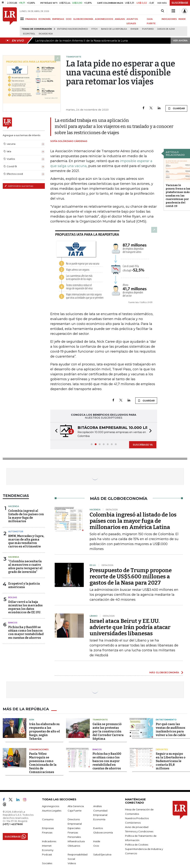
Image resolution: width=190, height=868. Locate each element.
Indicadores (49, 841)
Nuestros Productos (137, 818)
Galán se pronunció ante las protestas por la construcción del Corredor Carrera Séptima (108, 731)
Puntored (148, 29)
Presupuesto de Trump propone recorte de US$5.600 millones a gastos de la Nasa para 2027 (131, 577)
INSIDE (182, 19)
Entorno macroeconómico (73, 29)
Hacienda (14, 506)
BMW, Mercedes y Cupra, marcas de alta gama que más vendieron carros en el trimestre (26, 541)
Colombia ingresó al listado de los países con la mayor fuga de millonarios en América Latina (133, 521)
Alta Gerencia (76, 806)
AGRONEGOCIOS (104, 19)
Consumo (48, 819)
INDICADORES (169, 19)
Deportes (162, 749)
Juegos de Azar (166, 29)
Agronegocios (51, 806)
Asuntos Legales (52, 811)
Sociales (47, 863)
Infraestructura (76, 841)
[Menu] (23, 19)
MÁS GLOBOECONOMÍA (164, 672)
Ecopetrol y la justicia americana (24, 585)
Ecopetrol (29, 34)
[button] (55, 431)
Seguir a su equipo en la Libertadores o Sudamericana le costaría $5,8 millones (171, 761)
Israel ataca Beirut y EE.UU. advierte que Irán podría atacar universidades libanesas (130, 627)
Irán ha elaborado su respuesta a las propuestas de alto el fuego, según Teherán (45, 731)
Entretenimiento (166, 720)
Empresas (48, 828)
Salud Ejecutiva (102, 854)
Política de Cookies (137, 845)
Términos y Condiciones (139, 831)
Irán (32, 720)
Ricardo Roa (46, 34)
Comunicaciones (39, 749)
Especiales (74, 828)
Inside (97, 841)
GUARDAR (176, 108)
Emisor (134, 29)
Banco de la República (114, 29)
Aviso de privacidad (137, 827)
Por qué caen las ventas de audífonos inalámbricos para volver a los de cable (171, 730)
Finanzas (47, 833)
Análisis (97, 806)
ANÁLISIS (120, 19)
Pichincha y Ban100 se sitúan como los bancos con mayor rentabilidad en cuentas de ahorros (26, 632)
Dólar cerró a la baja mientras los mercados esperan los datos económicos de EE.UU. (25, 607)
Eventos (98, 828)
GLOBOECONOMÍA (83, 19)
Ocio (96, 846)
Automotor (16, 532)
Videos (72, 863)
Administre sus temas (19, 186)
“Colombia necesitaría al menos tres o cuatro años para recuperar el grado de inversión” (25, 567)
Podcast (47, 854)
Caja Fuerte (75, 811)
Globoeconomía (103, 833)
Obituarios (74, 846)
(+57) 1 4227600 (13, 824)
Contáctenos (133, 823)
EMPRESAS (58, 19)
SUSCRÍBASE (180, 3)
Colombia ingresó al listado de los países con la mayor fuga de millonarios (26, 516)
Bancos (13, 623)
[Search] (162, 11)
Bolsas (13, 597)
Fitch (94, 29)
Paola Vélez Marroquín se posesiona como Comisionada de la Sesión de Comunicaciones (43, 763)
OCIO (69, 19)
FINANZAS (31, 19)
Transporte (100, 720)
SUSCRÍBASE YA (143, 445)
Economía (99, 819)
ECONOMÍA (45, 19)
